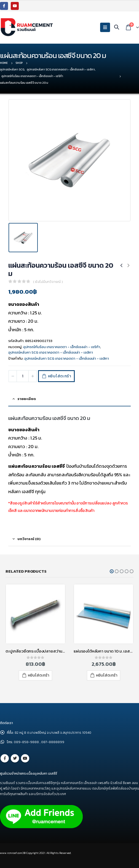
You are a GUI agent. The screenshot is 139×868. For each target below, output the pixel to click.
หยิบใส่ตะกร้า (60, 376)
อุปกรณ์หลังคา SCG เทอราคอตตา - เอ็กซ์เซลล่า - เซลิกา (51, 352)
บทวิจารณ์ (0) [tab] (29, 539)
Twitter (15, 758)
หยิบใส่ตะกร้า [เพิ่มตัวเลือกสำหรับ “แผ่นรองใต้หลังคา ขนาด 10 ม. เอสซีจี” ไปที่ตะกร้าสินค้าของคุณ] (107, 675)
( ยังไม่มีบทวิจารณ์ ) (48, 282)
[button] (112, 571)
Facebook (5, 758)
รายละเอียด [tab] (27, 399)
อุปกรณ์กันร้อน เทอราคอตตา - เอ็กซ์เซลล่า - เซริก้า (62, 347)
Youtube (25, 758)
